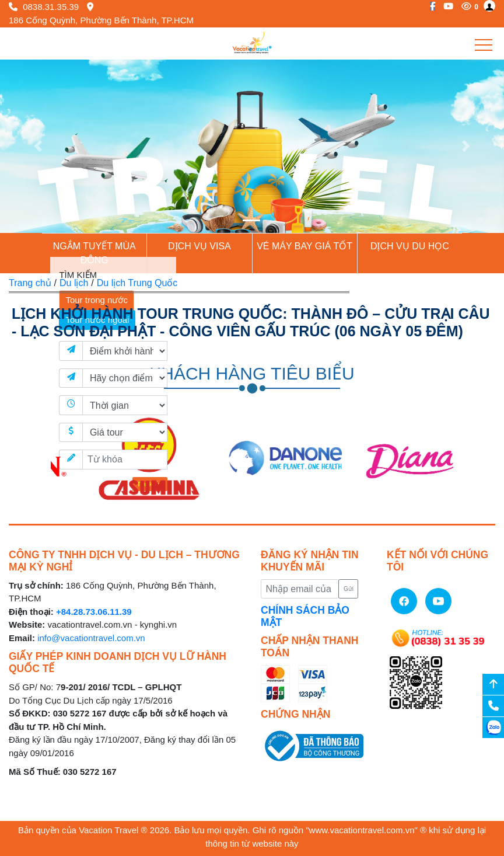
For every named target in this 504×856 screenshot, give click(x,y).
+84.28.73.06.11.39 (94, 612)
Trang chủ (30, 283)
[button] (38, 146)
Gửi (349, 589)
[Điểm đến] (125, 378)
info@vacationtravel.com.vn (91, 638)
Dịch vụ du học (410, 246)
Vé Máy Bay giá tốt (304, 246)
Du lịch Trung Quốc (137, 283)
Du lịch (74, 283)
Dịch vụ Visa (199, 246)
